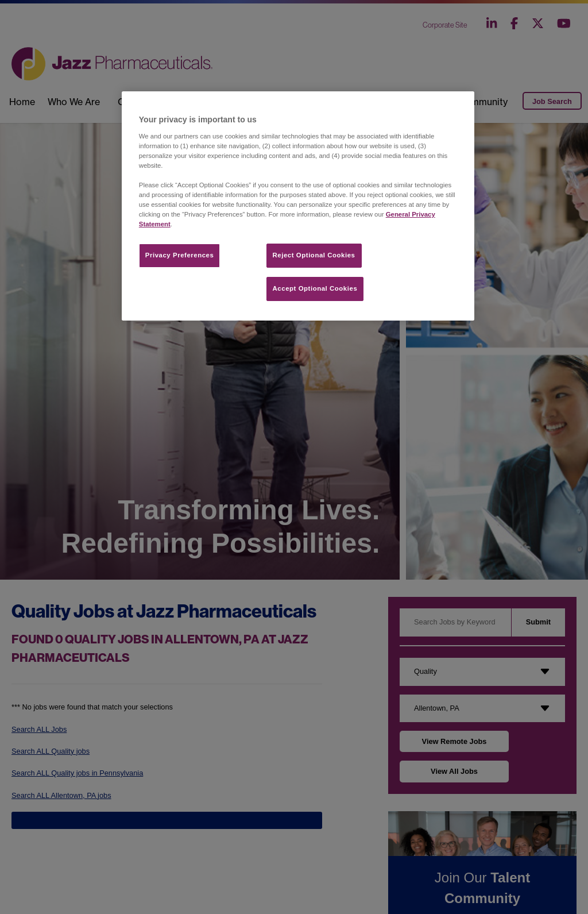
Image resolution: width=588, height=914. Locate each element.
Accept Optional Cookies (315, 288)
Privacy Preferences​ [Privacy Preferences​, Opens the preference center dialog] (180, 255)
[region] (298, 206)
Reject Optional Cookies (314, 255)
